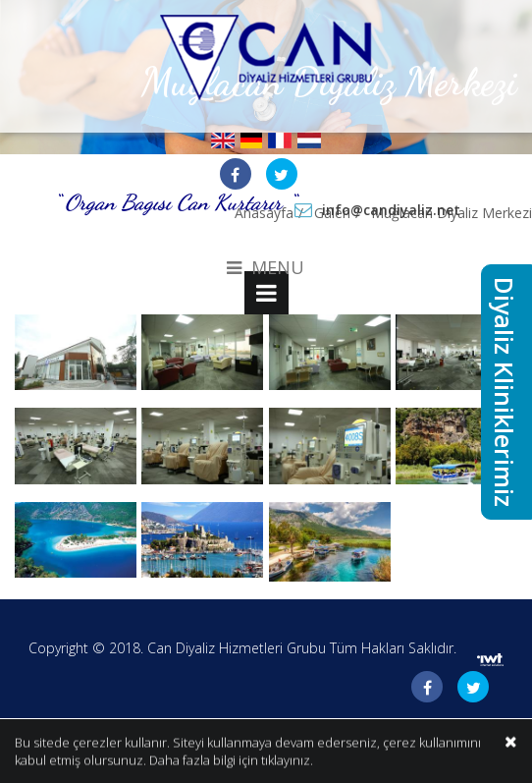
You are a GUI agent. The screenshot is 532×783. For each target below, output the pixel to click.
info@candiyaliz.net (391, 210)
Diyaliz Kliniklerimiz (505, 392)
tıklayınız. (287, 761)
